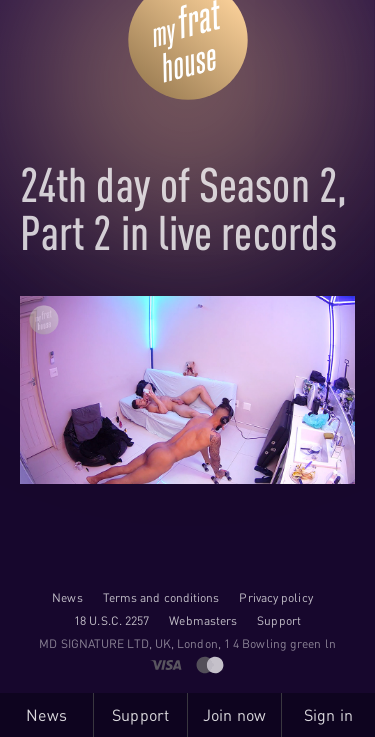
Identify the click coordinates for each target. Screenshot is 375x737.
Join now (234, 715)
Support (279, 620)
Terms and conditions (161, 597)
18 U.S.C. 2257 (111, 620)
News (67, 597)
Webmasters (203, 620)
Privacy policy (275, 597)
